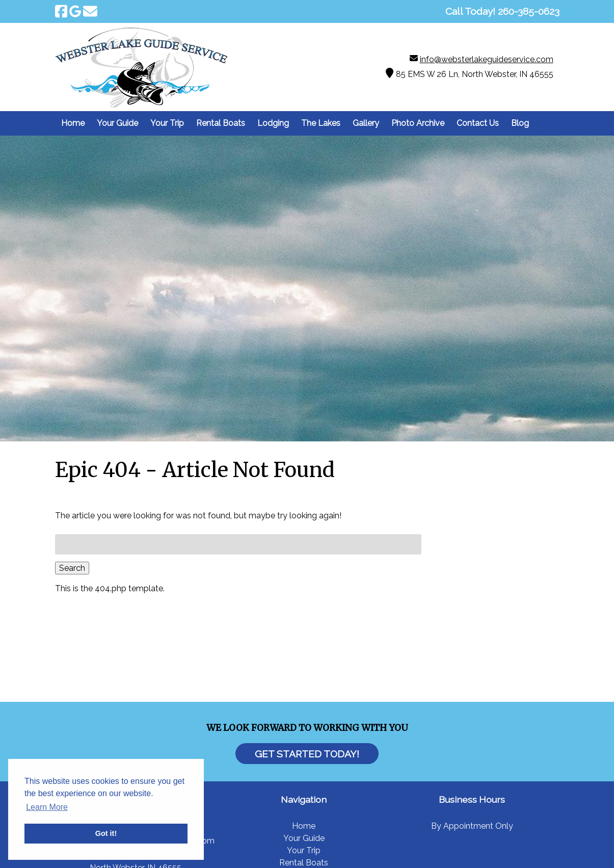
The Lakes (321, 123)
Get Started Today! (307, 753)
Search (72, 568)
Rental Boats (221, 123)
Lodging (273, 123)
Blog (520, 123)
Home (73, 123)
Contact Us (478, 123)
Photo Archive (418, 123)
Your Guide (117, 123)
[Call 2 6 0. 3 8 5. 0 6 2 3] (529, 11)
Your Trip (167, 123)
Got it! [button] (106, 833)
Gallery (366, 123)
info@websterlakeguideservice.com (487, 59)
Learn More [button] (47, 807)
